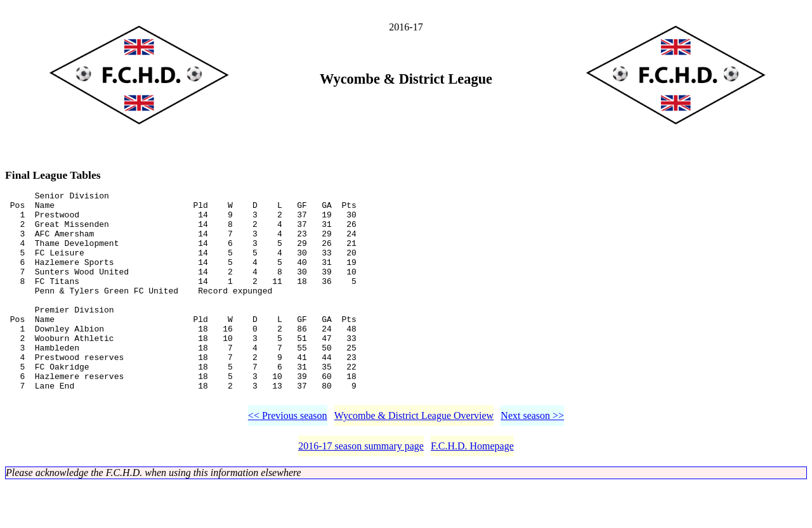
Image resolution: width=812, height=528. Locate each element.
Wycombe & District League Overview (414, 459)
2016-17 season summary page (361, 490)
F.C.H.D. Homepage (472, 490)
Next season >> (532, 459)
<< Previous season (288, 459)
